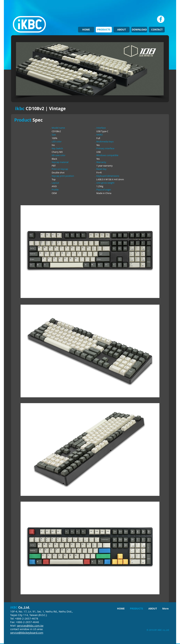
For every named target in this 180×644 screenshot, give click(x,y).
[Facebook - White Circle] (161, 19)
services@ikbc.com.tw (30, 625)
